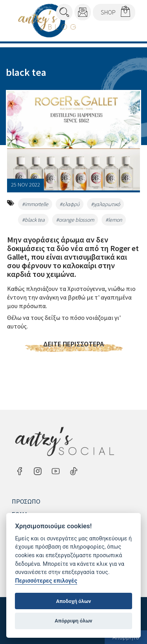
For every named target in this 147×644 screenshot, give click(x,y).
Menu (124, 32)
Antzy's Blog (47, 21)
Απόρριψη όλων (74, 621)
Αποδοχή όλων (73, 601)
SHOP (108, 12)
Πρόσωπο (26, 501)
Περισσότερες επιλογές (46, 581)
